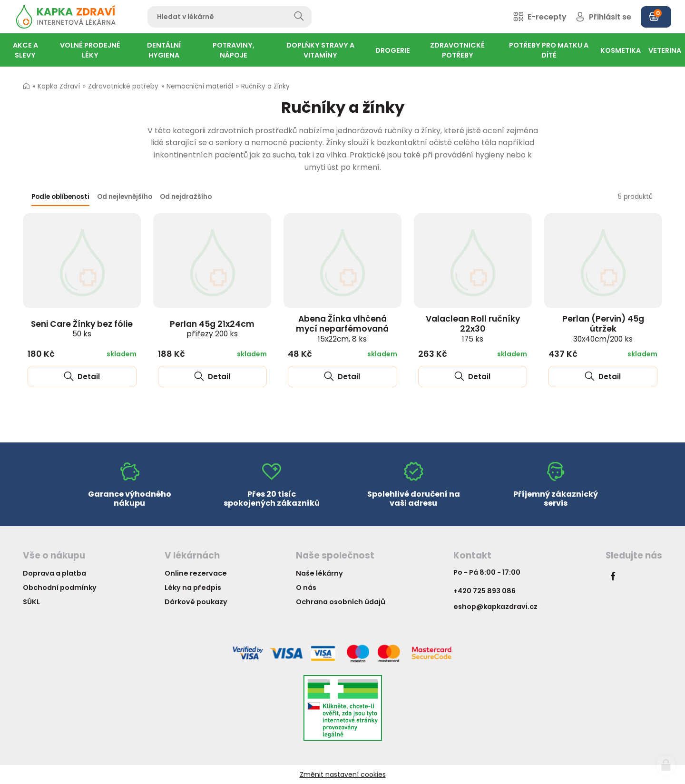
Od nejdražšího (186, 197)
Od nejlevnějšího (125, 197)
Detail (82, 377)
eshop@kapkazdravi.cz (495, 607)
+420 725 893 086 (484, 591)
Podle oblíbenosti (60, 197)
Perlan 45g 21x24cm (212, 329)
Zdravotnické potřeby (123, 86)
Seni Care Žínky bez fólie (82, 329)
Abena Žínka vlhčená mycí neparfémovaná (342, 328)
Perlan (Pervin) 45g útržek (603, 328)
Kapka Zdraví (59, 86)
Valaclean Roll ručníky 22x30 (473, 328)
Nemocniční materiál (200, 86)
